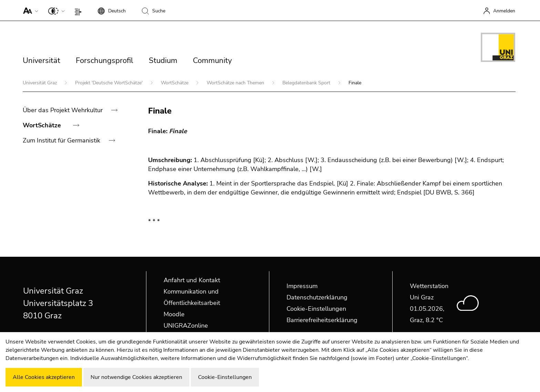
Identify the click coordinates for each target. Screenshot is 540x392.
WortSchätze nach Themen (236, 83)
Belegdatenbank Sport (307, 83)
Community (212, 61)
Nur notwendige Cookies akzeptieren (136, 377)
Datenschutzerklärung (317, 297)
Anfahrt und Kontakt (192, 280)
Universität (41, 61)
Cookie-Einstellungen (316, 309)
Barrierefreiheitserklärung (322, 320)
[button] (29, 10)
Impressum (302, 286)
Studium (163, 61)
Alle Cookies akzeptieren (44, 377)
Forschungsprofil (105, 61)
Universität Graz (40, 83)
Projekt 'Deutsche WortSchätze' (110, 83)
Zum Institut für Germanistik (62, 140)
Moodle (174, 314)
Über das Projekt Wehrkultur (64, 110)
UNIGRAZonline (186, 326)
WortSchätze (175, 83)
